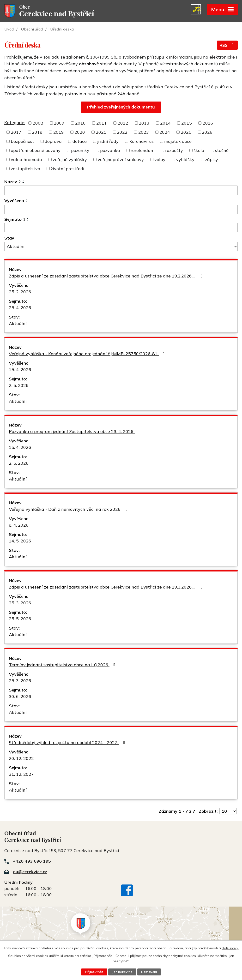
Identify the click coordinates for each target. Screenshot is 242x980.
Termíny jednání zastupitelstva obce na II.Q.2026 (63, 665)
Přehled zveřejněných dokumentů (121, 107)
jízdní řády (108, 142)
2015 (187, 123)
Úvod (9, 30)
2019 (59, 133)
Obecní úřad (32, 30)
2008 (38, 123)
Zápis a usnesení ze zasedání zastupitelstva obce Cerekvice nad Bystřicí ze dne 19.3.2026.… (106, 587)
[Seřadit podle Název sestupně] (24, 183)
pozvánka (110, 151)
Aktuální (18, 324)
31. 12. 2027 (21, 775)
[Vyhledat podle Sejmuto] (121, 228)
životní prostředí (67, 169)
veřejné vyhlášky (70, 160)
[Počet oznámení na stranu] (228, 812)
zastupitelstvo (25, 169)
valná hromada (26, 160)
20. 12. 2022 (21, 759)
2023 (144, 133)
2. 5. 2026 (19, 386)
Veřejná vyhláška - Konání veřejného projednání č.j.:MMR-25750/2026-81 (88, 354)
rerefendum (142, 151)
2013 (144, 123)
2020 (80, 133)
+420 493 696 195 (32, 862)
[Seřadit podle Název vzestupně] (24, 181)
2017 (16, 133)
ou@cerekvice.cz (30, 872)
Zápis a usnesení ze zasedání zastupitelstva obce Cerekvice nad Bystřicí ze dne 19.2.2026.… (106, 276)
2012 (123, 123)
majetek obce (178, 142)
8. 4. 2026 (19, 526)
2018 (37, 133)
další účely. (230, 948)
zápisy (212, 160)
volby (160, 160)
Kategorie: (15, 123)
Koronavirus (142, 142)
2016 (208, 123)
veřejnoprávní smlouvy (121, 160)
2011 (102, 123)
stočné (222, 151)
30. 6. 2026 (20, 697)
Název (13, 182)
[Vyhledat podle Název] (121, 191)
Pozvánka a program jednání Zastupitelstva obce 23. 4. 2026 (76, 432)
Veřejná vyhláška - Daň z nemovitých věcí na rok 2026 (69, 510)
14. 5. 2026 (20, 541)
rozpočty (174, 151)
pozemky (80, 151)
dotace (80, 142)
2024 (165, 133)
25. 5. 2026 (20, 619)
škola (199, 151)
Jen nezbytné (122, 972)
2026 (207, 133)
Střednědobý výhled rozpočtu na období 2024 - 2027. (68, 743)
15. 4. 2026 (20, 370)
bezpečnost (22, 142)
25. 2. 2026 (20, 292)
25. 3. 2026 (20, 603)
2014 (165, 123)
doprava (53, 142)
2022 (122, 133)
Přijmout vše (94, 972)
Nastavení (149, 972)
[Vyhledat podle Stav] (121, 247)
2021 (101, 133)
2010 (80, 123)
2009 (59, 123)
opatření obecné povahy (36, 151)
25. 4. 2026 (20, 308)
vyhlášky (185, 160)
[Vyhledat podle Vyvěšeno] (121, 210)
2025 (186, 133)
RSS (227, 46)
